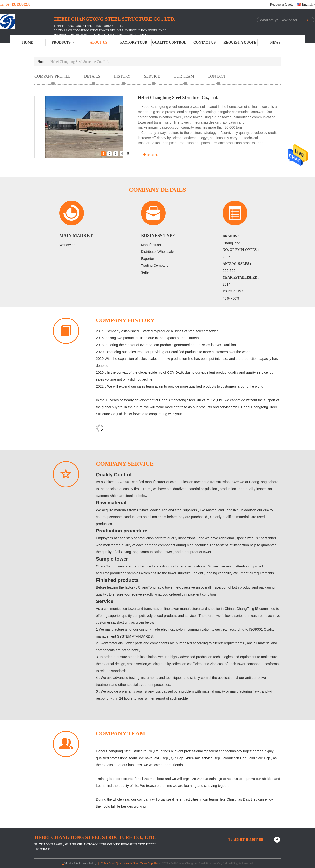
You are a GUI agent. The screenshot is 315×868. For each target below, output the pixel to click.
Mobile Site (70, 863)
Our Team (184, 76)
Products (63, 43)
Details (92, 76)
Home (28, 43)
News (276, 43)
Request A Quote (282, 5)
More (150, 155)
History (122, 76)
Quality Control (169, 43)
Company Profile (53, 76)
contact (217, 76)
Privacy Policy (88, 863)
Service (152, 76)
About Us (98, 43)
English (308, 5)
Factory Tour (134, 43)
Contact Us (205, 43)
